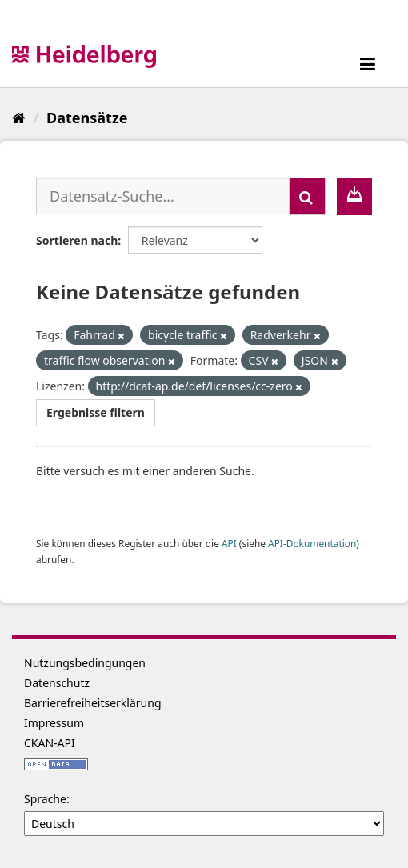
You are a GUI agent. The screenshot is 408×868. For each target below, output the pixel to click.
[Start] (19, 118)
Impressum (54, 723)
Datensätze (87, 118)
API (229, 543)
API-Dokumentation (312, 543)
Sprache (45, 799)
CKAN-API (50, 743)
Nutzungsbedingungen (85, 663)
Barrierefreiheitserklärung (93, 703)
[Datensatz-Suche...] (163, 196)
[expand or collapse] (368, 64)
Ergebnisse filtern (96, 412)
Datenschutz (57, 683)
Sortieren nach (77, 240)
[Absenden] (307, 196)
